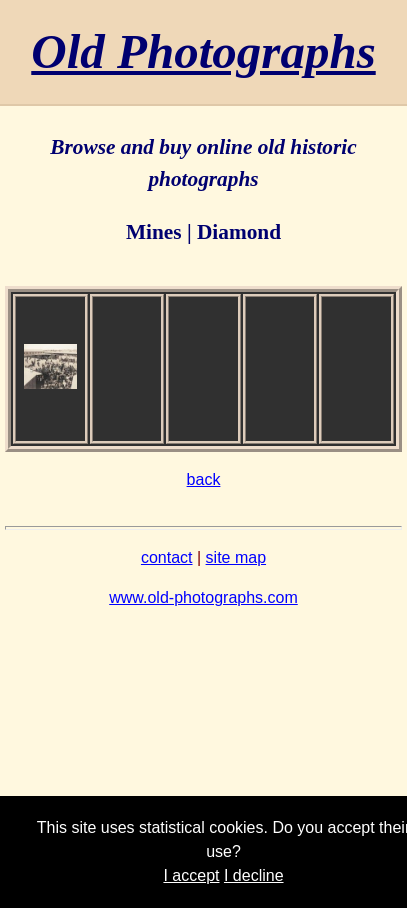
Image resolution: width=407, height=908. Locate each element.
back (204, 479)
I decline (254, 875)
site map (236, 557)
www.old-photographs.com (203, 597)
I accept (191, 875)
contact (167, 557)
